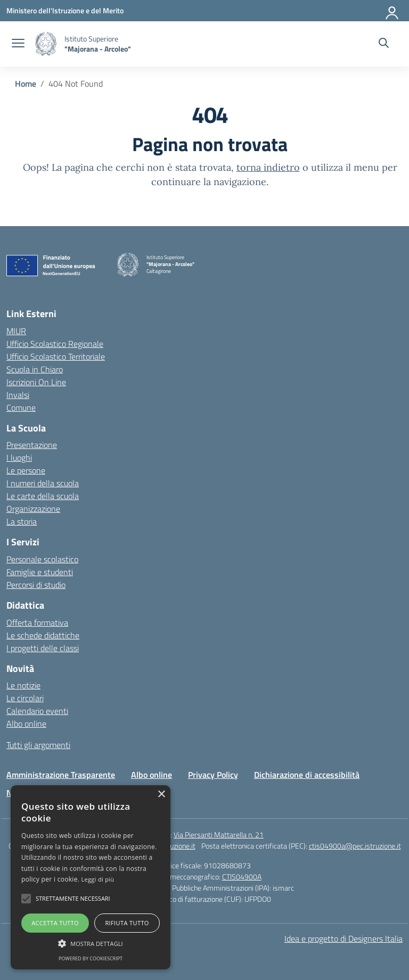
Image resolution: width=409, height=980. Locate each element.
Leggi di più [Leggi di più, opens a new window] (98, 879)
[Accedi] (392, 11)
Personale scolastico (42, 559)
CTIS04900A (242, 877)
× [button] (161, 795)
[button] (26, 899)
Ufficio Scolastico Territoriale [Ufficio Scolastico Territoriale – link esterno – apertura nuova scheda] (56, 356)
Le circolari (25, 698)
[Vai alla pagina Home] (26, 84)
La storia (22, 521)
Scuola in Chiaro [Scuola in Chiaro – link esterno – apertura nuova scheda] (35, 369)
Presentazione (32, 445)
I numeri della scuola (43, 483)
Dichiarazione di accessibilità (307, 775)
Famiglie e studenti (40, 572)
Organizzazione (33, 509)
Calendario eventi (37, 711)
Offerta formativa (37, 622)
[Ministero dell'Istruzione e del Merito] (65, 10)
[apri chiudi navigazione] (18, 44)
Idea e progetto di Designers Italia (343, 939)
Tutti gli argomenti (38, 745)
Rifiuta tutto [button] (127, 923)
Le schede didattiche (43, 635)
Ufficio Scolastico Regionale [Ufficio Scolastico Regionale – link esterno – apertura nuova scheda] (55, 344)
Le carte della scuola (43, 496)
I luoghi (19, 458)
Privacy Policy (213, 775)
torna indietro (268, 167)
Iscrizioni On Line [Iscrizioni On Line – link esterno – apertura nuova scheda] (36, 382)
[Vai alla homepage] (46, 44)
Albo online (26, 724)
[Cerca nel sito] (384, 44)
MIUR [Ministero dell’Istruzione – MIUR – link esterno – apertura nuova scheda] (16, 331)
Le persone (26, 470)
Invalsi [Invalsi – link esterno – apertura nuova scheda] (18, 395)
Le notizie (23, 685)
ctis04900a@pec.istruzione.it (355, 846)
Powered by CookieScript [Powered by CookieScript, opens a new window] (91, 958)
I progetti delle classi (43, 648)
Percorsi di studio (36, 585)
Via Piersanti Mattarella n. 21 (219, 834)
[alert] (91, 877)
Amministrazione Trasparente (61, 775)
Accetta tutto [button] (55, 923)
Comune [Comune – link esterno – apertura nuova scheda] (21, 408)
